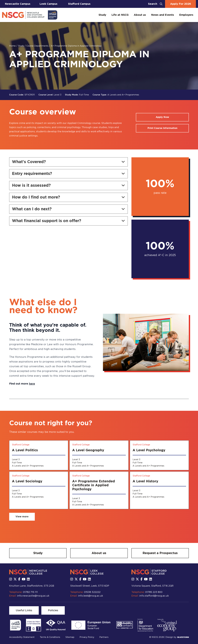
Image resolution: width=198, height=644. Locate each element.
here (32, 384)
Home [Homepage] (13, 46)
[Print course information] (162, 128)
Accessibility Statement (22, 637)
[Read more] (15, 625)
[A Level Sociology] (39, 490)
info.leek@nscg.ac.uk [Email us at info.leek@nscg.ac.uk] (91, 596)
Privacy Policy (87, 637)
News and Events (163, 15)
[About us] (99, 553)
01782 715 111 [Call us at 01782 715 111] (30, 592)
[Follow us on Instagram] (11, 579)
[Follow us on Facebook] (19, 579)
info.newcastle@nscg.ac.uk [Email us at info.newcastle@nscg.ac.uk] (33, 596)
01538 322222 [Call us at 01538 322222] (92, 592)
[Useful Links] (24, 610)
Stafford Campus (79, 4)
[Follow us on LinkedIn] (28, 579)
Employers (186, 15)
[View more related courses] (22, 517)
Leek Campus (48, 4)
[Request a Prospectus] (160, 553)
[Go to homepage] (30, 15)
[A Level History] (159, 490)
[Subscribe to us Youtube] (24, 579)
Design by (177, 637)
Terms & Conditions (50, 637)
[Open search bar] (155, 4)
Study (102, 15)
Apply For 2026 (181, 4)
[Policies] (53, 610)
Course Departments (38, 46)
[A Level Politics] (39, 455)
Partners (104, 637)
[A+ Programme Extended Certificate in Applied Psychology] (99, 490)
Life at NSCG (120, 15)
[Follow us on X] (15, 579)
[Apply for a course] (162, 117)
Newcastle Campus (18, 4)
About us (140, 15)
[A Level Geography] (99, 455)
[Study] (38, 553)
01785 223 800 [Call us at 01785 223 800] (154, 592)
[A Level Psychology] (159, 455)
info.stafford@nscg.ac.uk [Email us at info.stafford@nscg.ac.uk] (154, 596)
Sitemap (70, 637)
